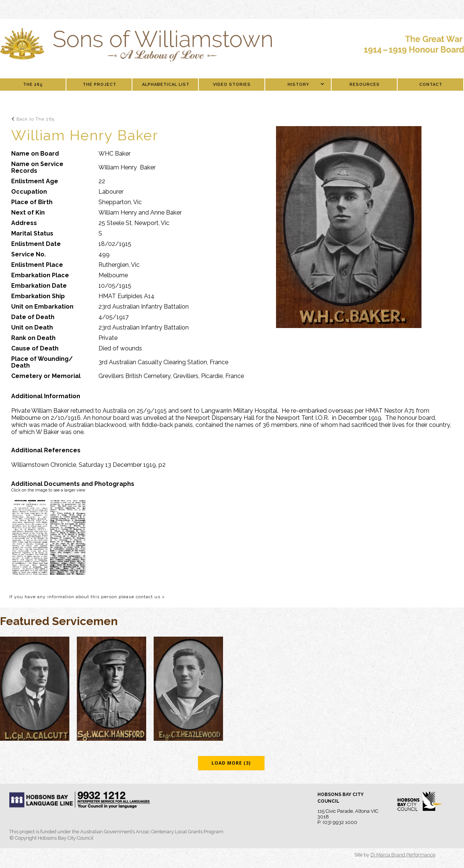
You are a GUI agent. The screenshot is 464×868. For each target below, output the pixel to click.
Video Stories (232, 85)
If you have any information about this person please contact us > (87, 597)
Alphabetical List (166, 85)
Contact (431, 85)
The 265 (33, 85)
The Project (100, 85)
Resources (365, 85)
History (298, 85)
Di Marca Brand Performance (403, 855)
